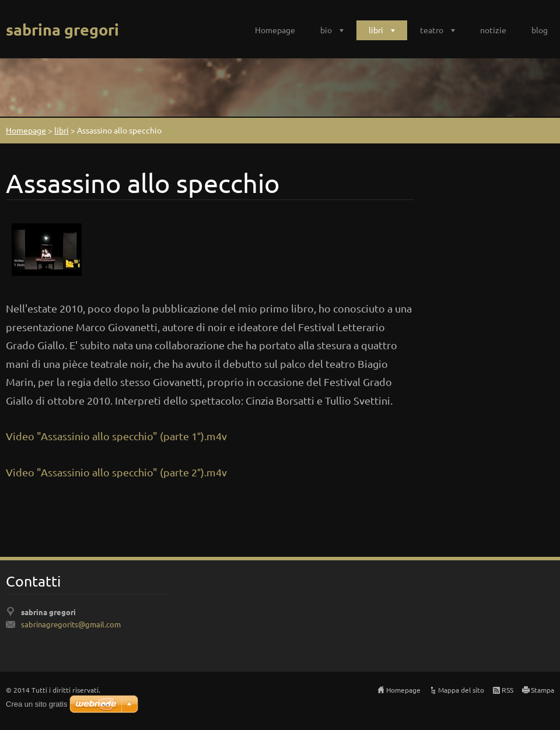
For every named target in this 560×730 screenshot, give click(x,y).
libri (376, 30)
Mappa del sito (461, 690)
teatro (432, 30)
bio (326, 30)
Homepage (275, 30)
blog (540, 30)
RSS (508, 690)
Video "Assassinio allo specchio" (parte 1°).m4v (116, 436)
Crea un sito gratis (37, 704)
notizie (493, 30)
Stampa (542, 690)
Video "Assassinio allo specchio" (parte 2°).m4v (116, 472)
